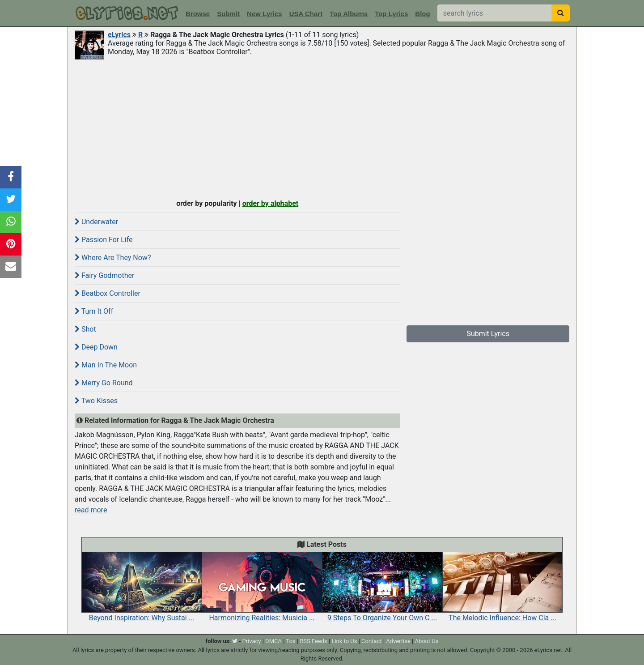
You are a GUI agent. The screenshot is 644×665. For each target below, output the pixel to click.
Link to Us (344, 641)
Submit (228, 14)
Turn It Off (94, 311)
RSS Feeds (314, 641)
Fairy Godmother (104, 275)
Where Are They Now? (113, 258)
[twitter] (235, 641)
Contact (371, 641)
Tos (290, 641)
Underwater (96, 222)
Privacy (251, 641)
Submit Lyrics (488, 334)
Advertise (398, 641)
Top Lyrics (391, 14)
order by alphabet (271, 203)
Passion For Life (104, 240)
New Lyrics (265, 14)
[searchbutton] (561, 13)
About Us (426, 641)
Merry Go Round (104, 383)
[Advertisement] (322, 128)
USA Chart (306, 14)
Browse (198, 14)
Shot (85, 329)
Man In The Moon (106, 365)
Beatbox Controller (108, 293)
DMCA (273, 641)
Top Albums (349, 14)
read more (91, 510)
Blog (422, 14)
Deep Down (96, 347)
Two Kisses (96, 401)
